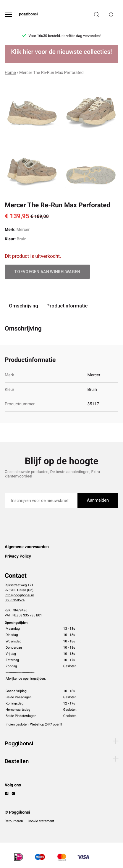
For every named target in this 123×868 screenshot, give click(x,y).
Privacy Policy (18, 556)
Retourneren (14, 821)
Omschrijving (24, 306)
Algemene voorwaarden (27, 547)
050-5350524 (15, 600)
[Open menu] (8, 14)
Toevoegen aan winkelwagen (47, 272)
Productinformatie (67, 306)
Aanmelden (98, 500)
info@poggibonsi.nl (19, 595)
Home (10, 73)
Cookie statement (41, 821)
